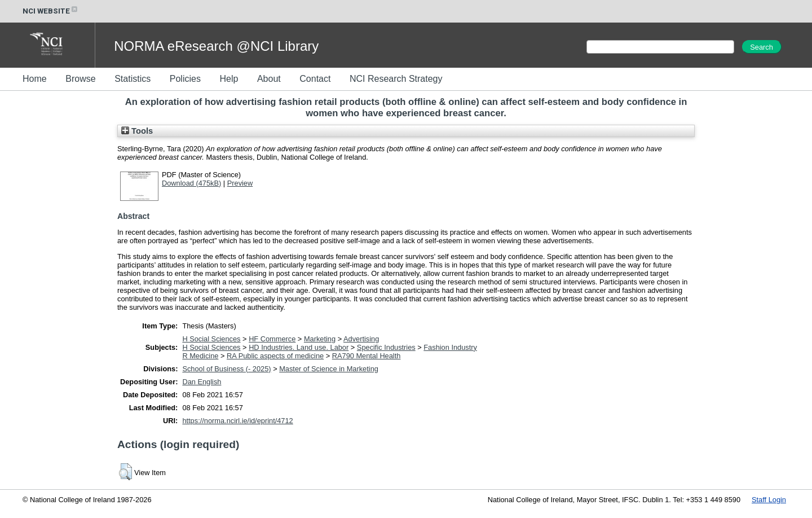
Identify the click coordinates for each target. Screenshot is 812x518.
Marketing (320, 339)
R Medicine (200, 356)
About (269, 79)
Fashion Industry (450, 347)
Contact (315, 79)
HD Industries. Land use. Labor (299, 347)
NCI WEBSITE (51, 11)
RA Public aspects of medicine (275, 356)
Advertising (361, 339)
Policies (185, 79)
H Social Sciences (211, 339)
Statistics (133, 79)
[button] (125, 472)
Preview (240, 183)
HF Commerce (272, 339)
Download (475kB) (191, 183)
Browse (80, 79)
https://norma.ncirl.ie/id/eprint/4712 (237, 421)
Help (229, 79)
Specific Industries (386, 347)
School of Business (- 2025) (226, 369)
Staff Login (769, 500)
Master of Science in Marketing (329, 369)
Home (35, 79)
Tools (137, 131)
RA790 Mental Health (367, 356)
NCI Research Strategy (396, 79)
